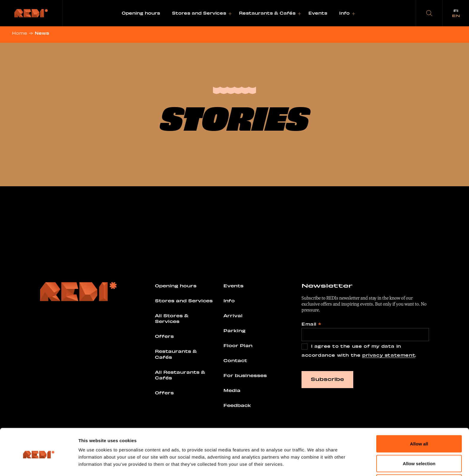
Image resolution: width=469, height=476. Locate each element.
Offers (164, 338)
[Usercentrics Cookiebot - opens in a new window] (39, 464)
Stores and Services (199, 13)
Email (311, 325)
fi (456, 10)
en (456, 16)
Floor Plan (238, 347)
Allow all (419, 421)
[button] (429, 13)
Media (232, 392)
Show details (321, 461)
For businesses (245, 377)
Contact (235, 362)
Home (22, 35)
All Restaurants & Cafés (180, 376)
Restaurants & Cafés (267, 13)
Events (318, 13)
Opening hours (141, 13)
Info (344, 13)
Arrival (233, 317)
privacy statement (389, 357)
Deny (419, 460)
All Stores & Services (172, 320)
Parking (234, 332)
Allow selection (419, 441)
